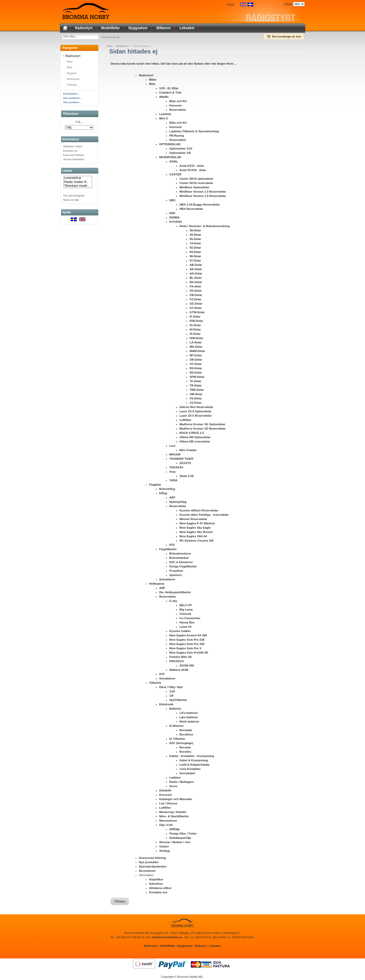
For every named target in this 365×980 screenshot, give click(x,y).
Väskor (164, 847)
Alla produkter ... (73, 103)
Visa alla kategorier (74, 196)
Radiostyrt (84, 28)
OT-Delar (196, 365)
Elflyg (163, 494)
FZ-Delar (196, 300)
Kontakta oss (70, 152)
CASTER (175, 175)
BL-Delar (196, 279)
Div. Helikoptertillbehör (175, 593)
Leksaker (187, 28)
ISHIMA (174, 218)
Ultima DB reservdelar (195, 442)
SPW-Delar (197, 378)
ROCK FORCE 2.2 (192, 434)
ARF (172, 498)
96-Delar (195, 257)
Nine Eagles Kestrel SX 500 (188, 636)
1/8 (171, 697)
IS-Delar (195, 335)
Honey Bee (187, 623)
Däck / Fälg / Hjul (171, 688)
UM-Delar (196, 395)
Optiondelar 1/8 (180, 154)
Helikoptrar (73, 80)
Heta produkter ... (73, 99)
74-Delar (195, 244)
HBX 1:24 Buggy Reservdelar (200, 206)
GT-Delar (196, 309)
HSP (172, 214)
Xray (172, 473)
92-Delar (195, 249)
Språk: (231, 5)
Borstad (185, 748)
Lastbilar (165, 115)
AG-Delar (196, 274)
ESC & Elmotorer (181, 563)
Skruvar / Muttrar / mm (175, 843)
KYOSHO (176, 223)
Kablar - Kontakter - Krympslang (192, 757)
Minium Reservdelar (193, 520)
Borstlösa (186, 735)
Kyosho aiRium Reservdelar (199, 511)
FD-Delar (196, 292)
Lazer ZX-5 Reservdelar (196, 417)
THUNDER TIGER (181, 460)
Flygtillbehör (168, 550)
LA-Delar (196, 343)
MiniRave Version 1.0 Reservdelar (203, 193)
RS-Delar (196, 369)
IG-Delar (195, 326)
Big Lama (186, 611)
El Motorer (177, 727)
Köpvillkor (156, 880)
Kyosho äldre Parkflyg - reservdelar (204, 516)
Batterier (175, 710)
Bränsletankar (179, 559)
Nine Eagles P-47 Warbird (197, 524)
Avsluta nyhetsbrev (74, 160)
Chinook (185, 615)
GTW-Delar (197, 313)
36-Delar (195, 231)
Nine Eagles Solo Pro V (185, 649)
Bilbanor (164, 28)
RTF (172, 546)
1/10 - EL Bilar (169, 89)
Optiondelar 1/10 (181, 150)
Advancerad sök (115, 37)
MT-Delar (196, 356)
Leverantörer (78, 179)
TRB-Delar (197, 391)
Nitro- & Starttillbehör (174, 817)
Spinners (176, 576)
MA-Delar (196, 348)
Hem (109, 47)
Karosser (176, 106)
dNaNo (164, 98)
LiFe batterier (189, 714)
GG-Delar (196, 305)
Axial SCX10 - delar (193, 171)
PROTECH (176, 662)
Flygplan (72, 74)
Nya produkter (149, 863)
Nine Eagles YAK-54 (193, 537)
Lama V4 (185, 628)
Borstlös (185, 753)
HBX (172, 201)
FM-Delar (196, 296)
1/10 (172, 692)
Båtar (70, 62)
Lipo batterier (189, 718)
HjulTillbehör (178, 701)
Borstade (186, 731)
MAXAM (175, 455)
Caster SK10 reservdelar (196, 184)
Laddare (175, 779)
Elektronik (166, 705)
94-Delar (195, 253)
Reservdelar (178, 111)
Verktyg (165, 852)
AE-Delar (196, 270)
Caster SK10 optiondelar (196, 180)
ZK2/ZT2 (185, 464)
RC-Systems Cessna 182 (196, 542)
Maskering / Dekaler (173, 813)
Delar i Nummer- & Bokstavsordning (205, 227)
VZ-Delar (196, 404)
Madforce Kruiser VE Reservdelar (203, 430)
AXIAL (174, 162)
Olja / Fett (166, 826)
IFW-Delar (196, 322)
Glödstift (165, 791)
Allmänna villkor (73, 147)
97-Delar (195, 262)
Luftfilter (185, 421)
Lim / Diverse (168, 804)
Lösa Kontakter (190, 770)
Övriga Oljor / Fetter (183, 835)
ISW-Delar (196, 339)
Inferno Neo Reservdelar (196, 408)
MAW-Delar (197, 352)
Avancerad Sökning (152, 859)
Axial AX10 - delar (192, 167)
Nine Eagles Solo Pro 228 (187, 641)
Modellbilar (111, 28)
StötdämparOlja (180, 839)
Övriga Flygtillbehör (183, 567)
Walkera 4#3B (179, 671)
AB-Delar (196, 266)
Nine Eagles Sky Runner (196, 533)
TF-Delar (196, 382)
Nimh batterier (189, 723)
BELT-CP (186, 606)
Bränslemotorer (180, 554)
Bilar (70, 68)
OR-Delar (196, 361)
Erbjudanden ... (72, 95)
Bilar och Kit (178, 102)
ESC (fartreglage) (181, 744)
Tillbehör (72, 86)
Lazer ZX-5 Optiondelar (195, 412)
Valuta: (287, 4)
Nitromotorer (168, 822)
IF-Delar (195, 318)
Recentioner (147, 872)
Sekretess (156, 885)
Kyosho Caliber (180, 632)
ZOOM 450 (187, 667)
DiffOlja (175, 830)
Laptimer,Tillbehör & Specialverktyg (194, 132)
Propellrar (176, 572)
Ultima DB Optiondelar (195, 438)
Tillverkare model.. (78, 187)
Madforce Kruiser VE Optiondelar (202, 425)
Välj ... (79, 123)
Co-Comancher (190, 619)
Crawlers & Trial (170, 94)
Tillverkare (70, 115)
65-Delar (195, 240)
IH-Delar (195, 330)
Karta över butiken (74, 156)
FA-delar (195, 287)
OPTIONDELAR (170, 145)
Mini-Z (163, 119)
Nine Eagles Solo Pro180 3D (189, 654)
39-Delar (195, 236)
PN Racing (177, 137)
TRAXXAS (176, 468)
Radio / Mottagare (182, 783)
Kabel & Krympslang (194, 761)
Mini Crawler (188, 451)
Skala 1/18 (187, 477)
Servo (173, 787)
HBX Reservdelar (191, 210)
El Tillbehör (177, 740)
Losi (172, 447)
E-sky (173, 602)
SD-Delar (196, 374)
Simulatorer (167, 580)
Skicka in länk (71, 201)
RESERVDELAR (170, 158)
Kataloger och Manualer (176, 800)
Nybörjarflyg (178, 503)
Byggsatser (138, 28)
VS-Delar (196, 399)
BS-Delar (196, 283)
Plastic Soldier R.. (78, 183)
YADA (173, 481)
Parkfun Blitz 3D (180, 658)
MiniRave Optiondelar (194, 188)
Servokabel (187, 774)
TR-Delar (196, 386)
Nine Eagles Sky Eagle (195, 529)
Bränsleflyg (167, 490)
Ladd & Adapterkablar (195, 766)
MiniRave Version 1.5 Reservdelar (203, 197)
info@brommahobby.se (167, 938)
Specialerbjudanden (153, 867)
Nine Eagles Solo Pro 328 (187, 645)
